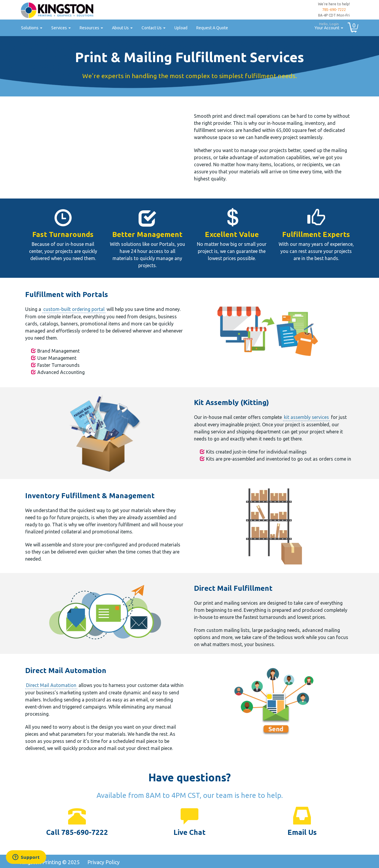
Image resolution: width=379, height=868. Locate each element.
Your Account (327, 25)
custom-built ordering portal (74, 309)
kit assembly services (306, 417)
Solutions (32, 28)
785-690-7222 (334, 9)
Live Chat (189, 832)
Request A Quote (212, 28)
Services (61, 28)
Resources (91, 28)
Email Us (302, 832)
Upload (181, 28)
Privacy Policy (103, 862)
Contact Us (154, 28)
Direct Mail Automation (51, 685)
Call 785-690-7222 (77, 832)
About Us (122, 28)
